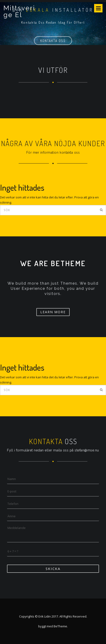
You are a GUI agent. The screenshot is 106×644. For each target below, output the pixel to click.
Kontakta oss (53, 41)
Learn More (53, 312)
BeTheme (60, 626)
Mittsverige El (19, 11)
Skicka (53, 569)
